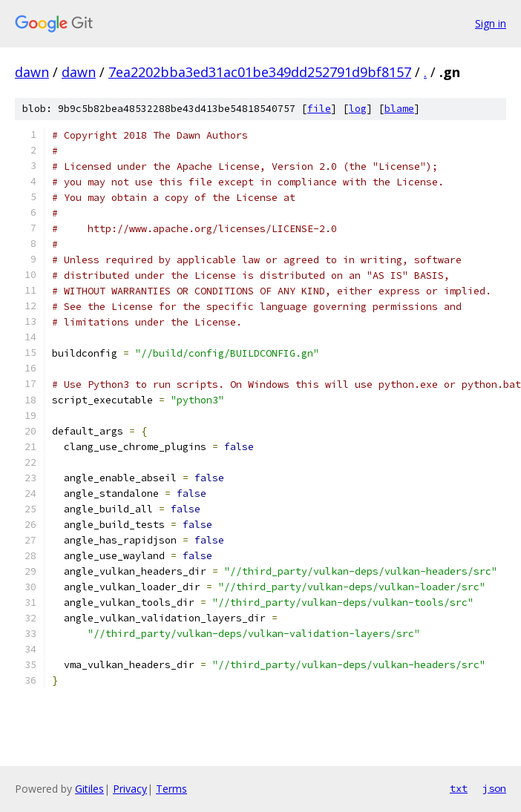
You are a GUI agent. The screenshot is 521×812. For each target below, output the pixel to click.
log (358, 109)
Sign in (491, 23)
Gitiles (89, 789)
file (319, 109)
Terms (171, 789)
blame (399, 109)
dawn (32, 72)
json (494, 788)
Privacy (130, 789)
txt (459, 788)
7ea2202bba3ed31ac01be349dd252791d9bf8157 (260, 72)
